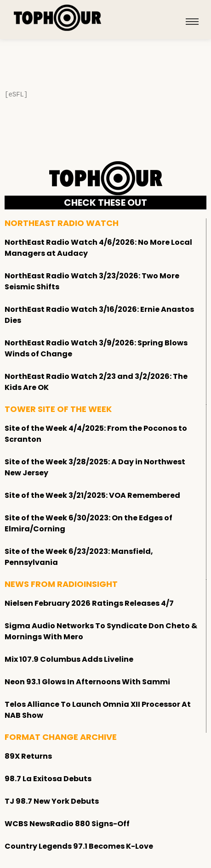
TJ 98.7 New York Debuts (52, 801)
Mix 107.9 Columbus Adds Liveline (69, 659)
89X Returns (28, 756)
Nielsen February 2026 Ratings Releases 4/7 (89, 603)
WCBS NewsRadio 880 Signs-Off (67, 824)
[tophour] (57, 18)
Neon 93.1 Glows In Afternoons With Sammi (87, 682)
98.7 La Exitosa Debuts (48, 779)
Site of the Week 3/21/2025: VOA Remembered (92, 495)
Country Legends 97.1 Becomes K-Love (79, 846)
